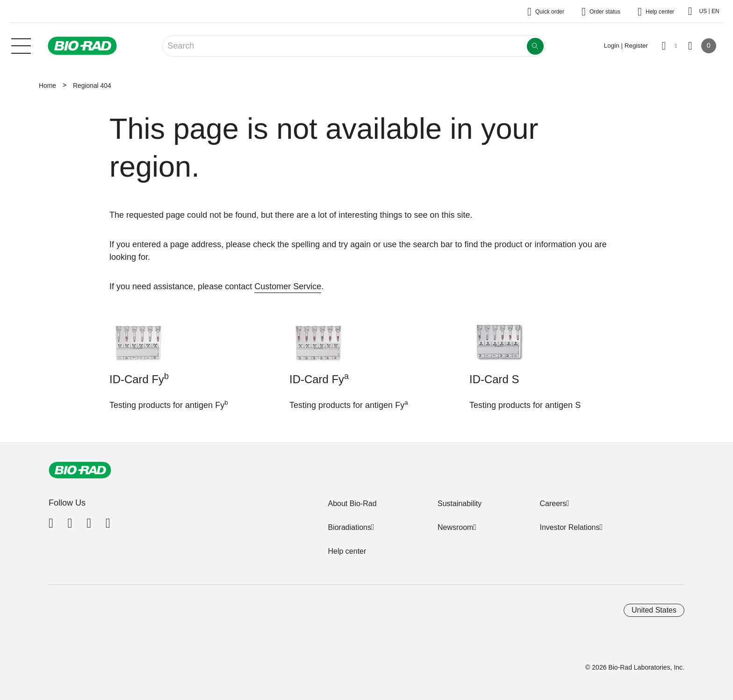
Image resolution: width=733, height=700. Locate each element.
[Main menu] (21, 45)
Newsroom (455, 527)
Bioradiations (349, 527)
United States (654, 610)
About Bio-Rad (352, 504)
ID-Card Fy (139, 379)
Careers (553, 504)
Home (47, 86)
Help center (347, 551)
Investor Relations (569, 527)
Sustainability (460, 504)
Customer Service (288, 286)
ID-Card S (494, 379)
